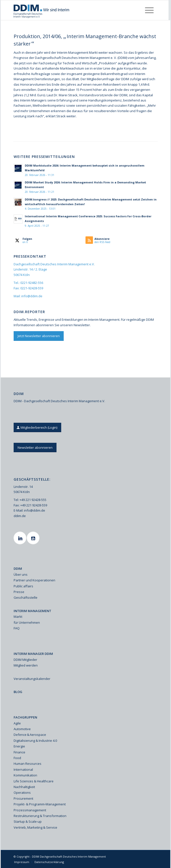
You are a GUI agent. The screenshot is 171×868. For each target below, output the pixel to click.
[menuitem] (149, 10)
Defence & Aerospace (30, 735)
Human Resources (28, 764)
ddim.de (20, 516)
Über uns (21, 574)
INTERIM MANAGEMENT (32, 611)
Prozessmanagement (30, 810)
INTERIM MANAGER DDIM (33, 654)
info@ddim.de (32, 296)
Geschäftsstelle (26, 597)
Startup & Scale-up (28, 821)
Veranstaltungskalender (32, 679)
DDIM (18, 569)
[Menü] (149, 10)
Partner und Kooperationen (34, 580)
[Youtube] (34, 538)
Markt (18, 617)
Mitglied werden (26, 665)
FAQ (17, 628)
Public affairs (23, 586)
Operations (22, 793)
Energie (19, 746)
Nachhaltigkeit (24, 787)
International (23, 769)
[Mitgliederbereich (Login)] (37, 428)
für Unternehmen (27, 622)
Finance (19, 752)
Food (17, 758)
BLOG (18, 692)
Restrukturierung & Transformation (40, 816)
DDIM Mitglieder (25, 660)
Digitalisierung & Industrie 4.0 (35, 741)
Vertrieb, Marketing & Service (35, 827)
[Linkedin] (21, 538)
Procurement (23, 798)
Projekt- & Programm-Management (40, 804)
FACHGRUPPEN (25, 717)
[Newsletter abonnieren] (35, 448)
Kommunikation (25, 775)
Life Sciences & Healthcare (34, 781)
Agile (17, 723)
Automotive (22, 729)
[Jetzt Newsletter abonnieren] (39, 336)
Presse (19, 592)
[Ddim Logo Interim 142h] (70, 10)
